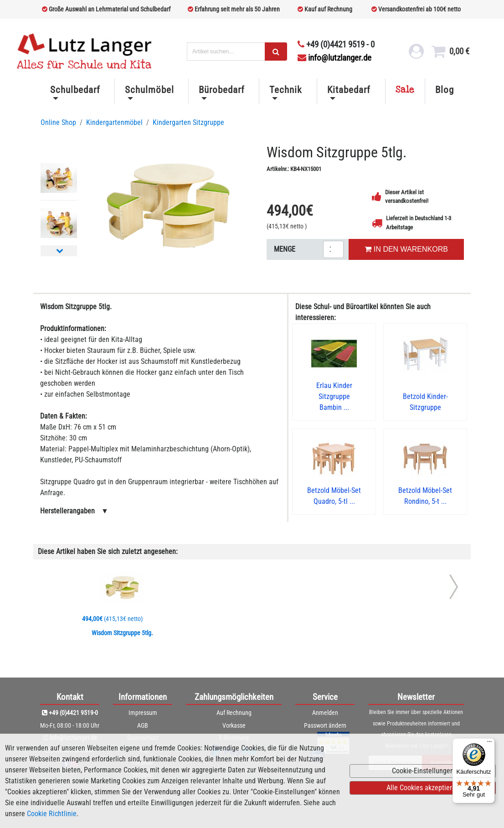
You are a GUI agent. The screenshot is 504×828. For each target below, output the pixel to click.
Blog (445, 90)
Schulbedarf (75, 90)
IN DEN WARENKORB (406, 249)
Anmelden (325, 713)
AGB (143, 725)
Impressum (143, 713)
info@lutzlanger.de (334, 58)
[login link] (416, 54)
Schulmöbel (149, 90)
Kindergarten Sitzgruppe (188, 122)
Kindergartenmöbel (114, 122)
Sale (405, 90)
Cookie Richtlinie (52, 814)
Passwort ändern (325, 725)
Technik (285, 90)
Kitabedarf (349, 90)
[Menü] (489, 744)
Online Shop (58, 122)
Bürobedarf (222, 90)
